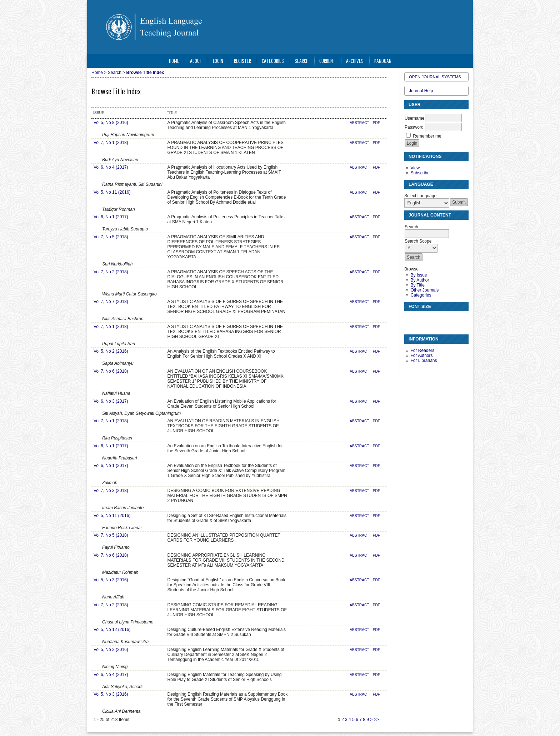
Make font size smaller (411, 320)
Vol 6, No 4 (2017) (111, 167)
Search (302, 61)
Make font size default (422, 320)
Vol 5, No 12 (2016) (112, 630)
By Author (420, 280)
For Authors (421, 355)
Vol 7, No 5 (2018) (111, 237)
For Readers (422, 350)
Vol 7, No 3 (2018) (111, 491)
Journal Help (421, 91)
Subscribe (420, 173)
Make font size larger (434, 320)
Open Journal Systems (435, 77)
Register (242, 61)
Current (327, 61)
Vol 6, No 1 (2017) (111, 217)
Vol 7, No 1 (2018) (111, 143)
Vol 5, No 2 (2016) (111, 351)
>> (376, 720)
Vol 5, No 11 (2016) (112, 192)
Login (218, 61)
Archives (355, 61)
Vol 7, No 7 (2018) (111, 302)
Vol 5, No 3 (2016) (111, 580)
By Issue (419, 275)
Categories (421, 295)
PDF (376, 123)
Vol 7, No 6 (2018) (111, 371)
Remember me (427, 136)
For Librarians (424, 360)
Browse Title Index (145, 73)
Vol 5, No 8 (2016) (111, 123)
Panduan (383, 61)
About (196, 61)
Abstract (359, 123)
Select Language (420, 196)
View (415, 168)
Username (414, 118)
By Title (417, 285)
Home (174, 61)
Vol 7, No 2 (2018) (111, 272)
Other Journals (424, 290)
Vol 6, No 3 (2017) (111, 401)
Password (414, 127)
